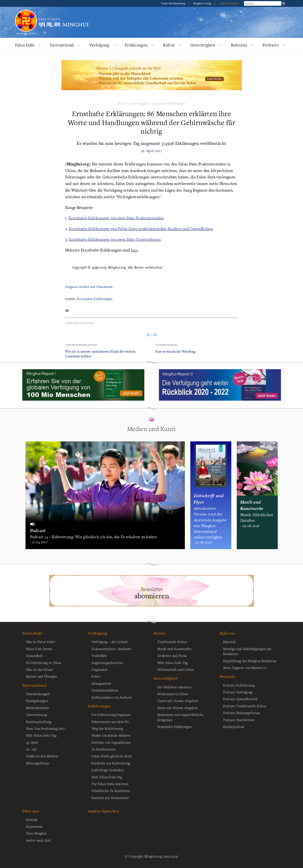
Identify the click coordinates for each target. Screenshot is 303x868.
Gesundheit (34, 655)
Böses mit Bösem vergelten (177, 708)
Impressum (34, 826)
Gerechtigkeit (203, 45)
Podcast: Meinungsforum (242, 713)
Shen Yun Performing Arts (45, 728)
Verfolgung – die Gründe (110, 642)
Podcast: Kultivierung (239, 685)
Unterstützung (37, 714)
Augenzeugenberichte (107, 663)
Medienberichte (38, 708)
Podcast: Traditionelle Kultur (245, 706)
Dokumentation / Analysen (111, 649)
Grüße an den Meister (42, 756)
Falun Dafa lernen (39, 649)
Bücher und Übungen (42, 676)
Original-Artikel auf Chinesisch (89, 287)
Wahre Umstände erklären (111, 735)
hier (134, 250)
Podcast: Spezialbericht (240, 699)
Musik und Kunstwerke (174, 649)
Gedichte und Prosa (172, 655)
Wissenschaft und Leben (176, 669)
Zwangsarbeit (101, 683)
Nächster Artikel (167, 345)
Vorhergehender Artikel (81, 345)
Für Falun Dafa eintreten (110, 784)
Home (122, 103)
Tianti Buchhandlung (173, 3)
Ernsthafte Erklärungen (169, 103)
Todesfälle (99, 655)
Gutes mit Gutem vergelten (178, 701)
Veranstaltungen (38, 694)
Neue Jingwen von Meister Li (245, 668)
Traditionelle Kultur (172, 642)
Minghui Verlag (202, 3)
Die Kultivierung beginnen (111, 714)
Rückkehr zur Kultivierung (111, 763)
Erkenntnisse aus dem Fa (110, 722)
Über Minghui (36, 833)
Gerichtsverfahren (105, 690)
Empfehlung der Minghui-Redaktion (250, 661)
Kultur (169, 45)
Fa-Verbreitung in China (44, 663)
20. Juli (31, 749)
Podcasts (271, 45)
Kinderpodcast (234, 727)
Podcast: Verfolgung (238, 692)
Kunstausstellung (39, 722)
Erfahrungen (136, 45)
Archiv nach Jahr (38, 840)
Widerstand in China (173, 694)
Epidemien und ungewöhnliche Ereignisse (180, 717)
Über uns (31, 811)
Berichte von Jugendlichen (111, 742)
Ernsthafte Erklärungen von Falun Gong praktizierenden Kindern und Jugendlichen (141, 229)
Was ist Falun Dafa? (41, 642)
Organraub (99, 669)
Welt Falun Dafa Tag (107, 777)
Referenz (239, 45)
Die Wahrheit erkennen (174, 687)
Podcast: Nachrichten (239, 720)
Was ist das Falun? (39, 669)
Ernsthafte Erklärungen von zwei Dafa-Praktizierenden (116, 218)
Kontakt (32, 819)
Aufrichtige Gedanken (108, 770)
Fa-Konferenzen (103, 749)
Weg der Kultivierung (107, 728)
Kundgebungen (37, 701)
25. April (32, 742)
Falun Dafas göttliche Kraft (112, 756)
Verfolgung (99, 45)
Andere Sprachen (229, 3)
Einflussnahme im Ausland (111, 697)
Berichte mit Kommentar (110, 798)
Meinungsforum (38, 763)
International (62, 45)
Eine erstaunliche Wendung (175, 351)
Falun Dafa (25, 45)
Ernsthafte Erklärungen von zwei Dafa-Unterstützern (115, 239)
